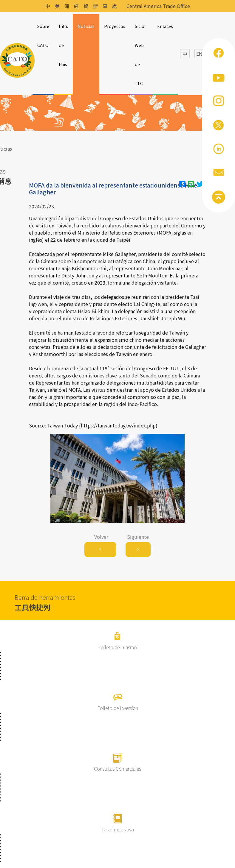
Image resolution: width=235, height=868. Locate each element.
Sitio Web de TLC (140, 55)
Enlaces (165, 26)
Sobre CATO (43, 36)
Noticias (86, 26)
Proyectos (115, 26)
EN (199, 54)
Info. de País (63, 45)
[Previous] (100, 549)
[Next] (138, 549)
